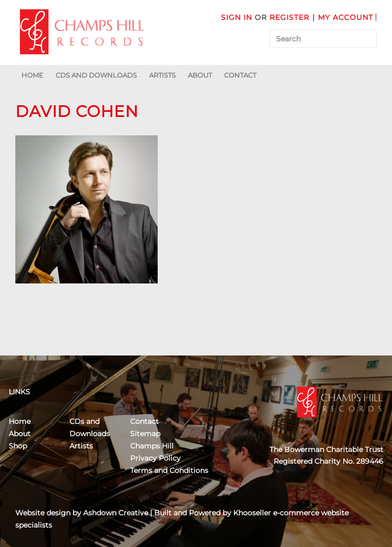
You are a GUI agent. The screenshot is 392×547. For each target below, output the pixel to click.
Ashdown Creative (116, 513)
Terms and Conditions (169, 470)
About (200, 75)
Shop (18, 446)
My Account (346, 17)
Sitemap (145, 434)
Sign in (237, 17)
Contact (240, 75)
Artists (162, 75)
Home (32, 75)
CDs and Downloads (96, 75)
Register (289, 17)
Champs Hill (152, 446)
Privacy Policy (155, 458)
